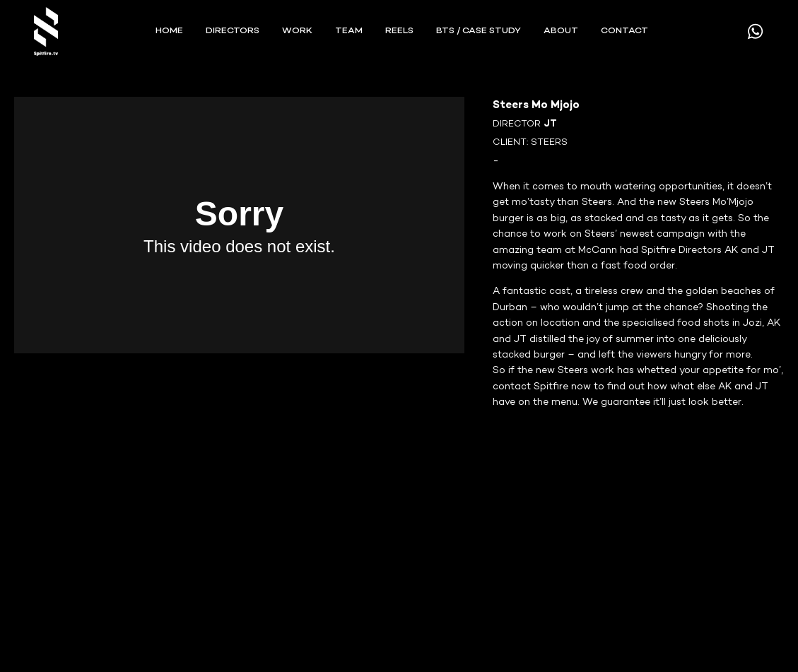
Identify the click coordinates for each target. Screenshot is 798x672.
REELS (399, 31)
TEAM (349, 31)
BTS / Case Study (479, 31)
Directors (233, 31)
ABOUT (561, 31)
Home (169, 31)
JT (550, 124)
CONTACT (624, 31)
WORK (297, 31)
